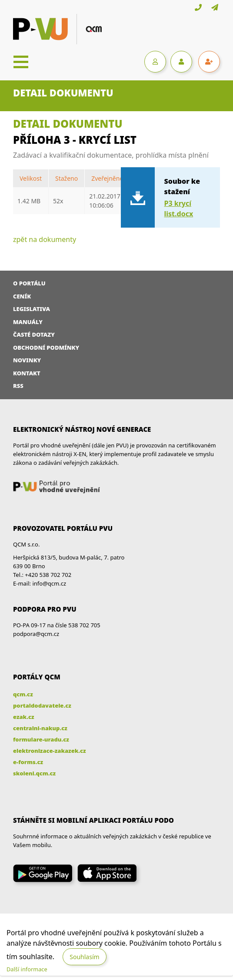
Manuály (28, 322)
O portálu (29, 283)
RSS (18, 386)
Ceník (22, 296)
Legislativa (32, 309)
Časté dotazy (34, 334)
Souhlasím (84, 957)
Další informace (27, 969)
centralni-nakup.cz (40, 728)
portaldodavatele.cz (42, 705)
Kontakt (27, 373)
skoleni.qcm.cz (34, 773)
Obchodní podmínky (46, 348)
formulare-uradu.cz (41, 739)
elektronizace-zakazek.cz (50, 751)
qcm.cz (23, 694)
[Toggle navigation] (21, 62)
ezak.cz (24, 717)
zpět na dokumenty (45, 239)
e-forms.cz (28, 762)
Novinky (27, 360)
